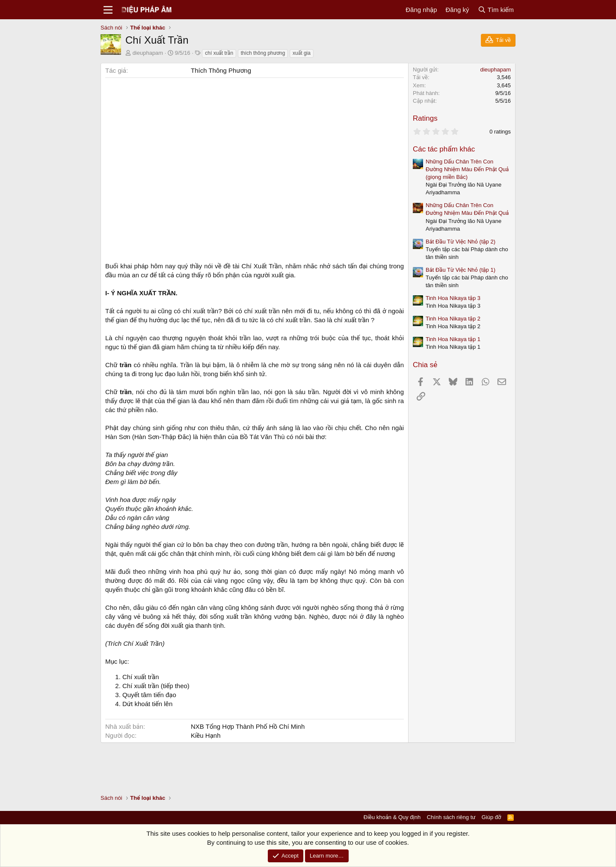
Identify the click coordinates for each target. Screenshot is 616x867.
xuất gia (302, 53)
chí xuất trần (219, 53)
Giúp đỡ (492, 817)
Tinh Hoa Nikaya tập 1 (453, 339)
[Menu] (108, 10)
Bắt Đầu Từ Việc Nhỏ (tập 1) (461, 270)
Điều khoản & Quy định (392, 817)
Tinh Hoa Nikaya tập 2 (453, 319)
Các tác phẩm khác (444, 149)
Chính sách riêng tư (451, 817)
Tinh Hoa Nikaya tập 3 (453, 298)
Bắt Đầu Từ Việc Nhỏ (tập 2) (461, 242)
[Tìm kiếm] (496, 10)
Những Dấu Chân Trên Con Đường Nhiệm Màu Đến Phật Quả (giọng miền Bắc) (467, 169)
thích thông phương (263, 53)
